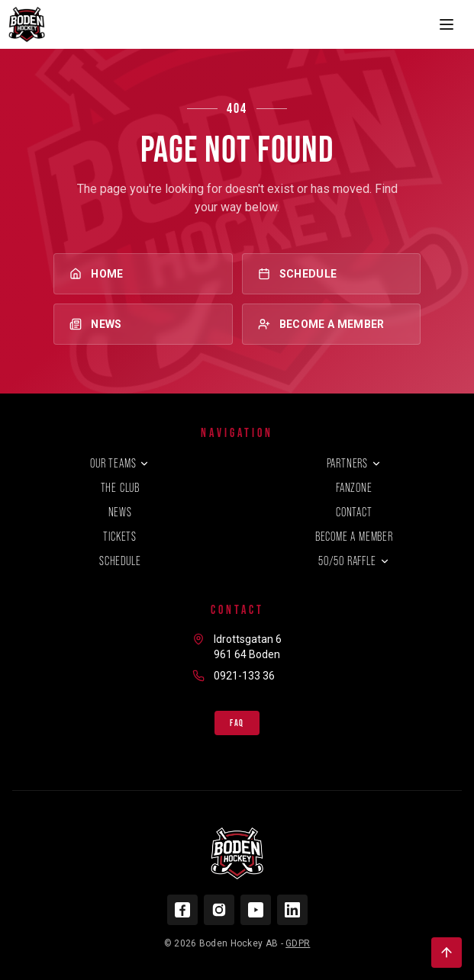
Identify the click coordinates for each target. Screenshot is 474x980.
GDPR (298, 943)
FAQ (237, 723)
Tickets (120, 537)
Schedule (331, 274)
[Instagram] (219, 910)
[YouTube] (256, 910)
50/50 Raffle (354, 561)
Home (143, 274)
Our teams (120, 463)
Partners (354, 463)
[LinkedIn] (292, 910)
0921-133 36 (244, 676)
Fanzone (354, 488)
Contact (354, 512)
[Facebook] (182, 910)
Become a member (331, 324)
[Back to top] (447, 953)
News (143, 324)
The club (120, 488)
